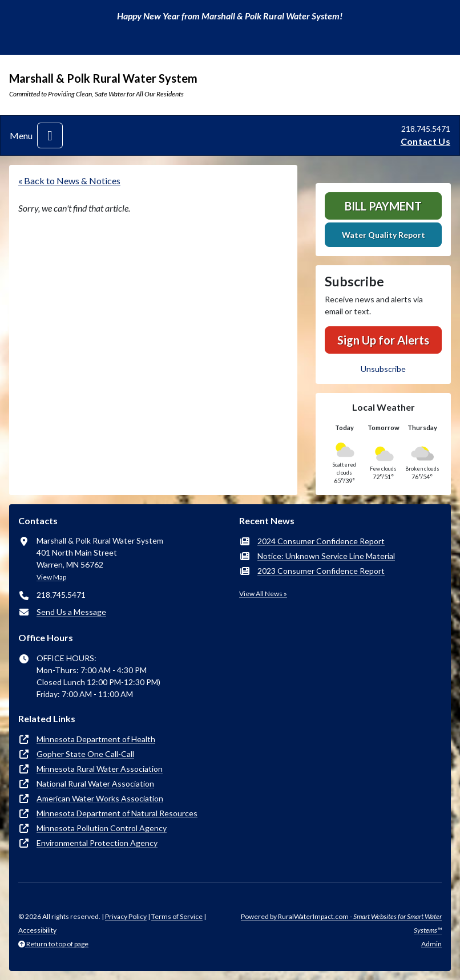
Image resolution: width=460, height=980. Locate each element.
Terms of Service (177, 916)
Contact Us (425, 141)
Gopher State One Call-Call (85, 754)
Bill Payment (383, 206)
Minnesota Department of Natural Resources (117, 813)
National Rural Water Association (95, 783)
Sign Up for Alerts (383, 340)
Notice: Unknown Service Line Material (326, 556)
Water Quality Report (384, 235)
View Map (51, 577)
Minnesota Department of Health (96, 739)
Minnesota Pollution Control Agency (102, 828)
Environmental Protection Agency (97, 843)
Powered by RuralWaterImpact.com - (341, 923)
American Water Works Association (100, 798)
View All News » (263, 594)
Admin (431, 944)
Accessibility (37, 930)
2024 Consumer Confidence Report (321, 541)
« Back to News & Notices (69, 181)
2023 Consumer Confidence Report (321, 571)
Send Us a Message (71, 612)
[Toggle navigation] (50, 135)
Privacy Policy (126, 916)
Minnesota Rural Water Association (100, 769)
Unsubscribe (383, 369)
